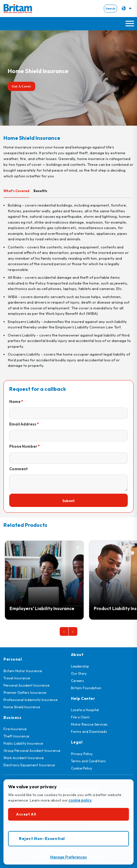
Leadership (80, 666)
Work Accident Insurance (24, 758)
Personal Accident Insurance (26, 685)
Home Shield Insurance (22, 707)
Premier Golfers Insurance (25, 693)
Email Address (23, 424)
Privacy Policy (82, 754)
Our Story (79, 673)
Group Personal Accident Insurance (32, 751)
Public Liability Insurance (23, 743)
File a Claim (80, 717)
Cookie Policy (81, 768)
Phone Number (23, 446)
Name (15, 402)
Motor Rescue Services (89, 724)
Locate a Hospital (85, 710)
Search (110, 9)
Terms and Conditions (88, 761)
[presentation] (64, 631)
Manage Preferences (68, 857)
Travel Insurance (17, 678)
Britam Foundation (86, 688)
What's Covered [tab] (16, 191)
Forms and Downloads (89, 732)
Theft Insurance (16, 736)
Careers (77, 681)
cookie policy (80, 800)
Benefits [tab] (40, 191)
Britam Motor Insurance (23, 671)
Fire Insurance (15, 729)
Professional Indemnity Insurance (30, 700)
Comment (18, 469)
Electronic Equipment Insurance (29, 765)
